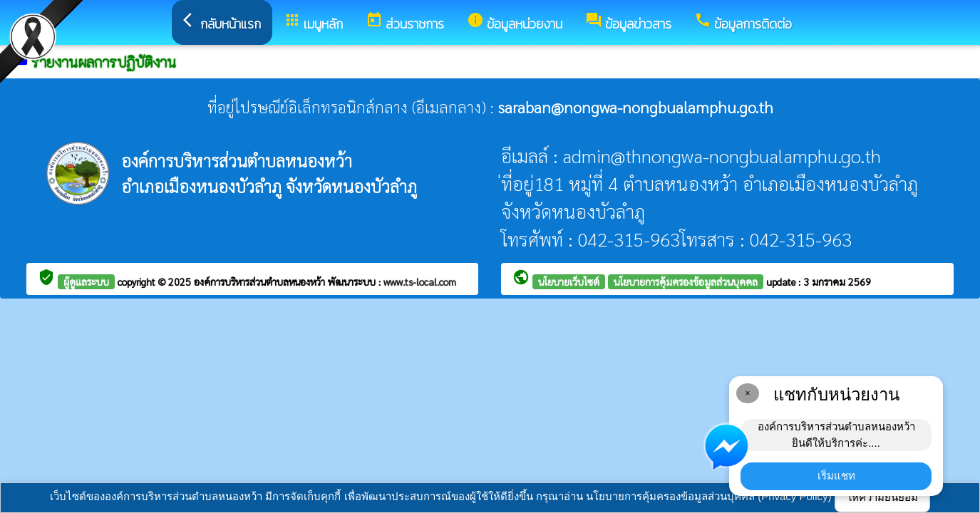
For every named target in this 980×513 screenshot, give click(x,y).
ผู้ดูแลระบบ (86, 281)
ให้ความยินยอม (882, 497)
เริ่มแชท (836, 476)
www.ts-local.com (420, 281)
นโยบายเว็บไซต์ (569, 281)
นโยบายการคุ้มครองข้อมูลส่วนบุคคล (686, 281)
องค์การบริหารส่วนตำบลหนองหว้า (261, 281)
